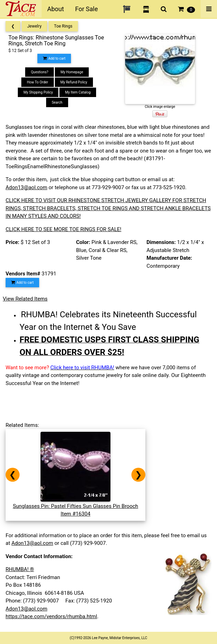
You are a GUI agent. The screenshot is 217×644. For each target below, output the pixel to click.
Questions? (39, 72)
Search (57, 102)
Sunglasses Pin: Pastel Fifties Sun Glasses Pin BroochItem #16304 (76, 506)
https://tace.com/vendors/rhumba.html (51, 616)
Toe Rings (63, 26)
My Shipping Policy (38, 92)
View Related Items (25, 299)
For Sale (86, 9)
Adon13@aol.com (26, 187)
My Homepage (72, 72)
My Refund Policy (74, 82)
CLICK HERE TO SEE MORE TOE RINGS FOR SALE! (63, 229)
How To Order (38, 82)
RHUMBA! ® (20, 569)
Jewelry (34, 26)
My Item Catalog (78, 92)
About (56, 9)
